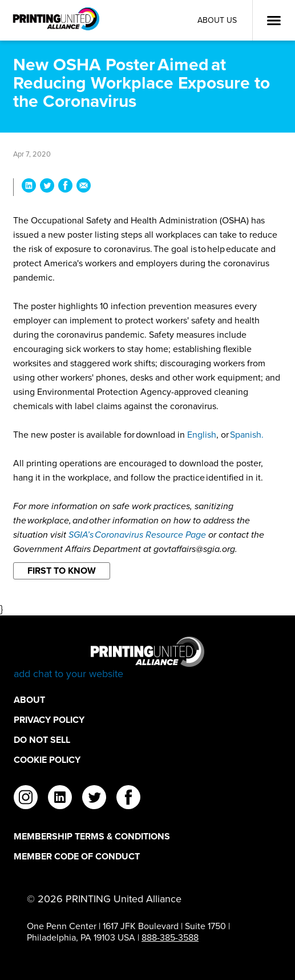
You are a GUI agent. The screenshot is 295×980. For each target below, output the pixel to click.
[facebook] (128, 799)
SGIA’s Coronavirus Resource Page (137, 535)
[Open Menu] (274, 21)
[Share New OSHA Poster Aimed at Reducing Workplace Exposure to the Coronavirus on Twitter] (47, 187)
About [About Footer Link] (29, 700)
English (202, 435)
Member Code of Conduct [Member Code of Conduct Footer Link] (77, 856)
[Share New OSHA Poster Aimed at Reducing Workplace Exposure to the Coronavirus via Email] (84, 187)
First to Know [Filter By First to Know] (62, 571)
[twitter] (94, 799)
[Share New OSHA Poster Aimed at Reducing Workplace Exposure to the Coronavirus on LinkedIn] (29, 187)
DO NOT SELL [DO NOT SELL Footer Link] (42, 740)
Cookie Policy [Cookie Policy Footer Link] (47, 760)
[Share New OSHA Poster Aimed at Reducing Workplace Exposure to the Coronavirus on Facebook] (65, 187)
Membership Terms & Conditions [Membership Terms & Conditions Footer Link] (92, 836)
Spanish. (247, 435)
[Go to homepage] (147, 659)
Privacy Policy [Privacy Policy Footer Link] (49, 720)
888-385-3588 (170, 937)
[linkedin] (60, 799)
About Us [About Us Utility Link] (217, 20)
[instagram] (26, 799)
